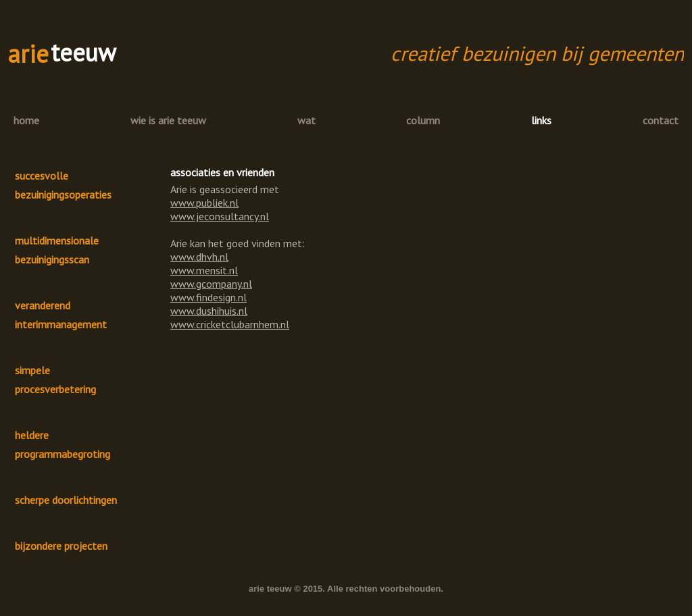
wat (306, 120)
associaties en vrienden (222, 172)
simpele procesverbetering (55, 380)
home (26, 120)
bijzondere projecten (61, 546)
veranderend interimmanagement (61, 315)
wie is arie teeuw (168, 120)
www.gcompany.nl (211, 284)
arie (28, 54)
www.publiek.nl (204, 203)
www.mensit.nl (204, 270)
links (541, 120)
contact (661, 120)
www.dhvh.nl (199, 257)
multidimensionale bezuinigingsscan (57, 250)
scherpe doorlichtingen (66, 500)
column (423, 120)
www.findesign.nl (208, 297)
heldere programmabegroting (63, 444)
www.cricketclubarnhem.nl (230, 324)
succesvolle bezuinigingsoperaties (63, 185)
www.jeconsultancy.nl (220, 216)
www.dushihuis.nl (209, 311)
